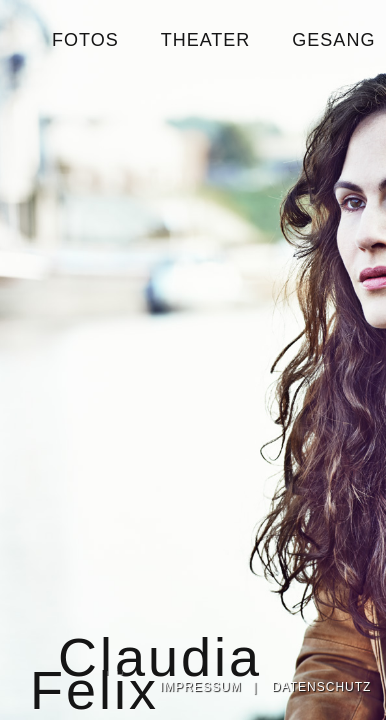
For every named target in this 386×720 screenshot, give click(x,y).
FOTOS (85, 40)
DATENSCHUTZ (321, 687)
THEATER (206, 40)
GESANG (333, 40)
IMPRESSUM (201, 687)
